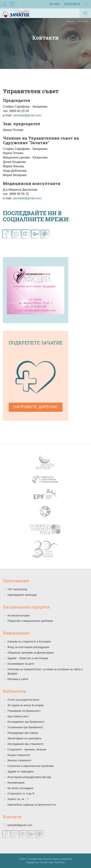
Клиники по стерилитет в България (29, 642)
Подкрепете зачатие (36, 343)
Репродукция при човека (23, 733)
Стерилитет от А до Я (21, 794)
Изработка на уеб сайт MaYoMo (46, 862)
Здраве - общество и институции (28, 658)
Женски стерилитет (19, 760)
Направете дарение (36, 407)
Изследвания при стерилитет (26, 744)
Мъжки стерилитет (19, 755)
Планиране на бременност (24, 711)
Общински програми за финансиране (31, 653)
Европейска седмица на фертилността (32, 805)
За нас (54, 4)
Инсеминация (16, 783)
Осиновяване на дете (21, 664)
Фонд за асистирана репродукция (28, 647)
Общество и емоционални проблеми (30, 621)
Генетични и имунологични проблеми (31, 766)
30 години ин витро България (26, 705)
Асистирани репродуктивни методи (29, 777)
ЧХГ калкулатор (17, 589)
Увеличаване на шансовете (24, 738)
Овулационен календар (22, 595)
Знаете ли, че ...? (18, 799)
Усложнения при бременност (25, 727)
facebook (12, 5)
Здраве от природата (21, 772)
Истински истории (19, 615)
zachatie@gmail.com (27, 115)
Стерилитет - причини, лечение (27, 749)
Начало (70, 21)
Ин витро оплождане (20, 788)
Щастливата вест (18, 716)
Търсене (87, 5)
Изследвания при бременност (26, 722)
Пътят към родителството (23, 700)
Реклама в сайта (18, 679)
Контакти (72, 4)
